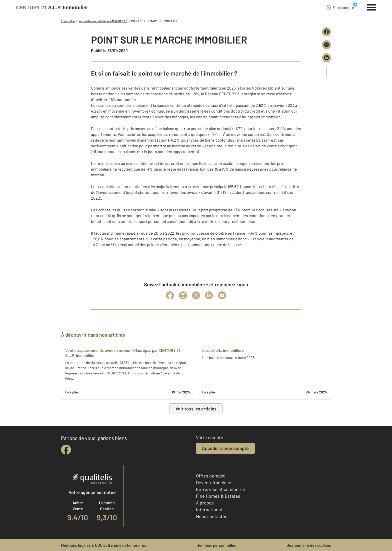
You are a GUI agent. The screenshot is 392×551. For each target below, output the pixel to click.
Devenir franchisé (214, 482)
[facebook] (66, 450)
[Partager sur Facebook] (326, 32)
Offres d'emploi (211, 476)
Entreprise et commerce (220, 489)
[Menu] (372, 7)
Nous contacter (211, 516)
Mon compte (340, 7)
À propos (205, 503)
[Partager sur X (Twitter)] (326, 45)
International (209, 509)
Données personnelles (216, 545)
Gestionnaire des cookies (309, 545)
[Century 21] (52, 8)
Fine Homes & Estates (218, 496)
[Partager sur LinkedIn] (326, 58)
